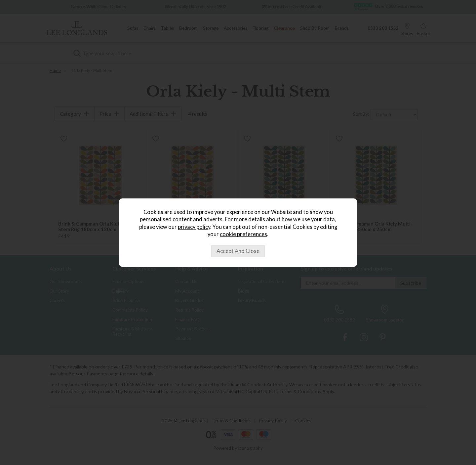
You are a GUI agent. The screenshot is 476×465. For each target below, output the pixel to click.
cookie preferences (243, 234)
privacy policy (194, 227)
